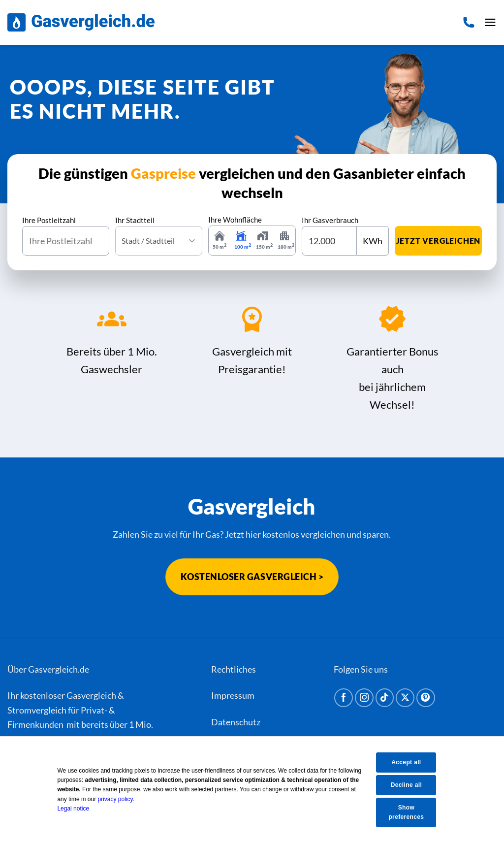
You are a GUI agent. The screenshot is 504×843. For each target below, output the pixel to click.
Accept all (411, 762)
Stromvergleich (37, 710)
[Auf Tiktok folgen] (385, 698)
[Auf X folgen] (405, 698)
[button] (490, 23)
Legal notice (80, 808)
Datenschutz (236, 722)
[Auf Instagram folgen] (364, 698)
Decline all (411, 784)
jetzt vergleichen (439, 241)
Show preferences (411, 812)
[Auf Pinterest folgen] (426, 698)
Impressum (233, 695)
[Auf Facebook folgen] (344, 698)
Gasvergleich (91, 695)
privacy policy (122, 799)
